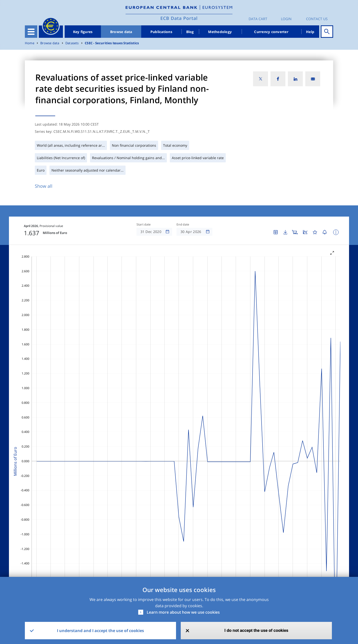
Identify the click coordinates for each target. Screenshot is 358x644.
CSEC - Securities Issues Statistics (112, 43)
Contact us (317, 19)
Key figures (83, 32)
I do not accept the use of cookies (256, 630)
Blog (190, 32)
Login (286, 19)
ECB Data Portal (179, 18)
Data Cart (258, 19)
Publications (161, 32)
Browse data (121, 32)
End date (183, 225)
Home (30, 43)
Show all (44, 186)
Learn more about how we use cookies (183, 612)
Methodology (220, 32)
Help (310, 32)
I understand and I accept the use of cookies (100, 631)
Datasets (72, 43)
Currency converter (271, 32)
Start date (144, 225)
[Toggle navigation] (31, 32)
